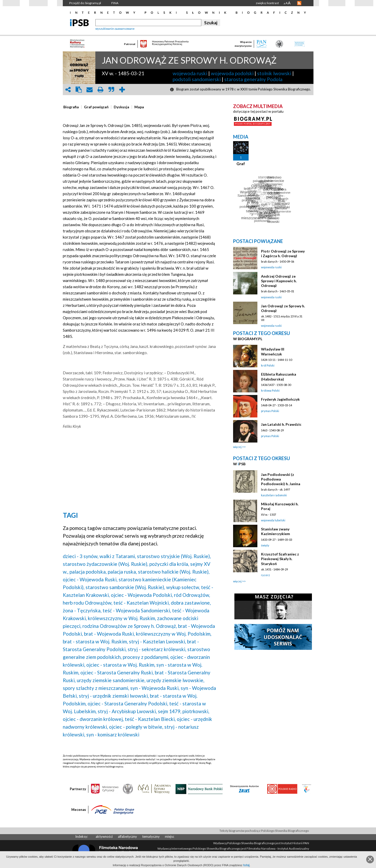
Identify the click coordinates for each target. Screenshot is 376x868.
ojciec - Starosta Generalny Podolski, (128, 703)
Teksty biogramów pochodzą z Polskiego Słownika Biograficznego (264, 831)
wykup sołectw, (183, 587)
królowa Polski (270, 390)
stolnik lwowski (274, 73)
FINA (115, 3)
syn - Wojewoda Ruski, (155, 688)
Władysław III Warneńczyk (273, 351)
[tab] (72, 107)
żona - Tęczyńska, (82, 610)
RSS (299, 3)
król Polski (268, 365)
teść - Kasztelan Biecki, (150, 719)
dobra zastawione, (191, 603)
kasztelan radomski (274, 495)
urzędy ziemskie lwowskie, (175, 680)
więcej (237, 447)
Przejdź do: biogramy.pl (85, 3)
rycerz (265, 575)
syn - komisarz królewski (113, 734)
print (101, 90)
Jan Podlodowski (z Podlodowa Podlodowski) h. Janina (281, 479)
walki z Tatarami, (118, 556)
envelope (90, 90)
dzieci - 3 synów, (81, 556)
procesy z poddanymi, (146, 657)
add (122, 90)
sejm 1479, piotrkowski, (184, 711)
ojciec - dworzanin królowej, (93, 719)
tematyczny (151, 836)
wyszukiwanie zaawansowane (115, 29)
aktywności (104, 836)
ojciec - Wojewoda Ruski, (90, 579)
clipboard (79, 90)
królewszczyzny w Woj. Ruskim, (122, 618)
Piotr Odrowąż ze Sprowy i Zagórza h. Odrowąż (283, 253)
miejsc (170, 836)
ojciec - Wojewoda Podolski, (142, 595)
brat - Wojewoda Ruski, (109, 634)
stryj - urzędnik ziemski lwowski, (114, 696)
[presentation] (71, 107)
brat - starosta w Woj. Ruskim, (95, 641)
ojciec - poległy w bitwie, (136, 727)
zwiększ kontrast (267, 3)
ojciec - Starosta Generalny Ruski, (117, 672)
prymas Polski (270, 411)
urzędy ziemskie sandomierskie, (111, 680)
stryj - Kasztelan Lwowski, (158, 641)
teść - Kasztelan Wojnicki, (142, 603)
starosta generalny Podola (253, 79)
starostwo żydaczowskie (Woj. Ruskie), (106, 564)
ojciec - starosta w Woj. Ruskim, (121, 665)
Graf (241, 164)
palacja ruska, (122, 572)
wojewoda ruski (190, 73)
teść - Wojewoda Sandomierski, (137, 610)
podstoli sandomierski (197, 79)
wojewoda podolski (232, 73)
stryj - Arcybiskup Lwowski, (127, 711)
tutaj (246, 865)
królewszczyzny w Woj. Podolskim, (174, 634)
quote (111, 90)
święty (265, 545)
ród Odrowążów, (192, 595)
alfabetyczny (127, 836)
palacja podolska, (88, 572)
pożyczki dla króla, (169, 564)
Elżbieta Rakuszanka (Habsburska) (279, 376)
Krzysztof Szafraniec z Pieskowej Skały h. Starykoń (280, 559)
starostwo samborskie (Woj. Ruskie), (125, 587)
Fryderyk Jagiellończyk (280, 399)
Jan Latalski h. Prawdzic (281, 424)
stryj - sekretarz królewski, (157, 649)
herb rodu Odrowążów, (88, 603)
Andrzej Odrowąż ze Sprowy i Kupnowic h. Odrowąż (279, 281)
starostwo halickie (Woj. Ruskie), (174, 572)
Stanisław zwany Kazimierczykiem (275, 531)
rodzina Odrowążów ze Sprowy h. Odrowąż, (130, 626)
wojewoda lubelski (273, 520)
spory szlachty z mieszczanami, (96, 688)
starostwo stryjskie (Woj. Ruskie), (174, 556)
